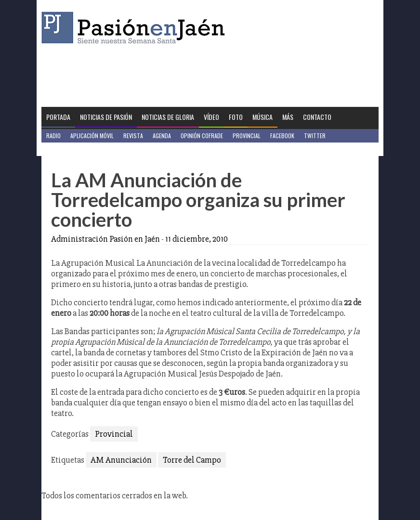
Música (262, 117)
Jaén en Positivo (67, 149)
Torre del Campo (192, 460)
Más (288, 117)
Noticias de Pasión (106, 117)
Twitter (315, 136)
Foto (236, 117)
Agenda (162, 136)
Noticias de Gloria (168, 117)
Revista (133, 136)
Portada (58, 117)
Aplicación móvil (92, 136)
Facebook (282, 136)
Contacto (317, 117)
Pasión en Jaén (136, 28)
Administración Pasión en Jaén (105, 239)
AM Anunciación (121, 460)
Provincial (247, 136)
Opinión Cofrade (202, 136)
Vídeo (211, 117)
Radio (53, 136)
